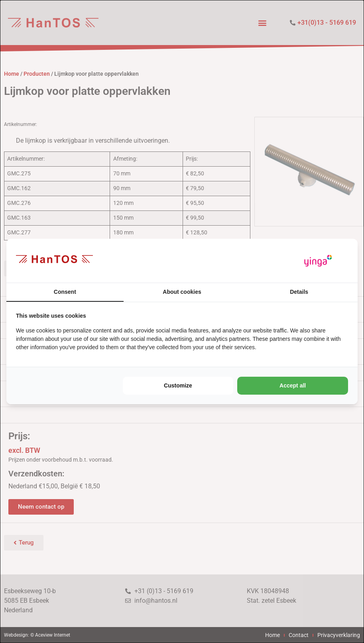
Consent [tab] (65, 292)
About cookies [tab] (182, 292)
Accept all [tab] (293, 385)
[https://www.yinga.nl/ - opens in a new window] (318, 261)
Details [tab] (299, 292)
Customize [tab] (178, 385)
